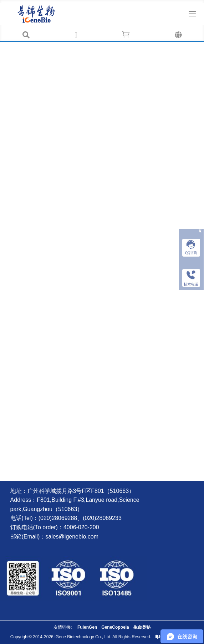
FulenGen (87, 627)
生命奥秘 (142, 627)
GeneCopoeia (115, 627)
